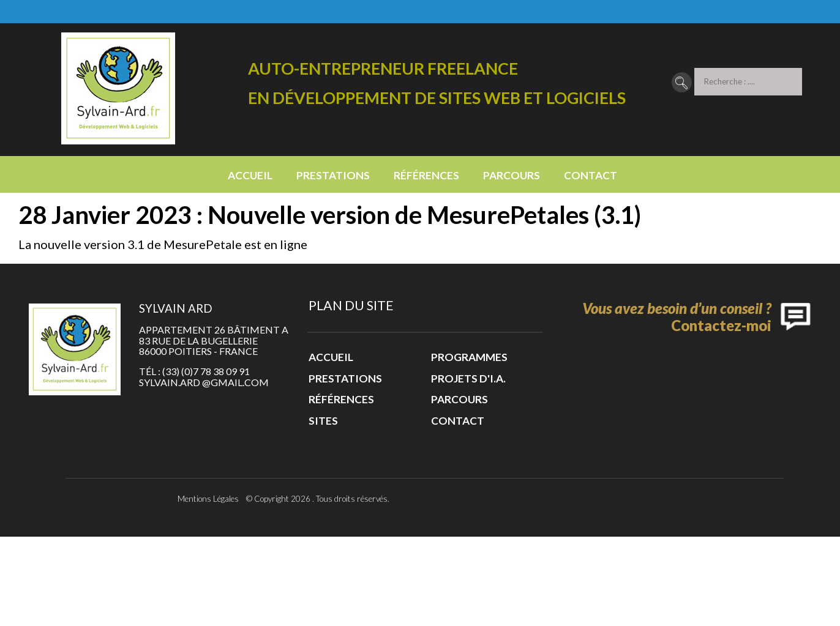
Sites (323, 421)
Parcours (512, 175)
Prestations (333, 175)
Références (426, 175)
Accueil (250, 175)
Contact (591, 175)
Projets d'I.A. (468, 378)
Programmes (469, 357)
